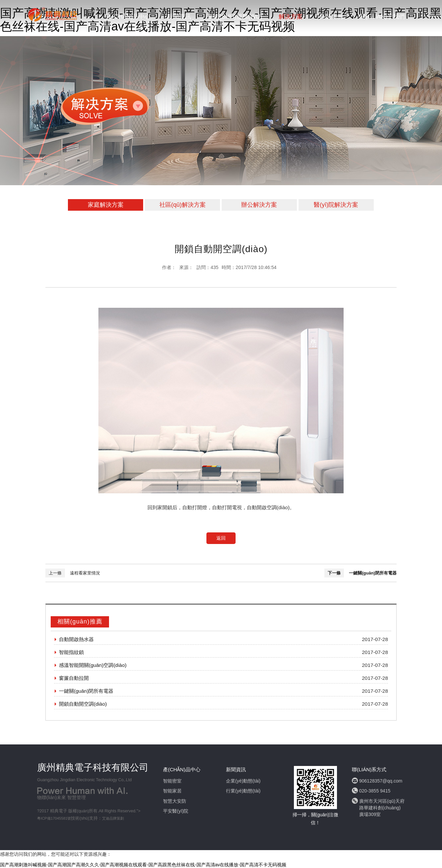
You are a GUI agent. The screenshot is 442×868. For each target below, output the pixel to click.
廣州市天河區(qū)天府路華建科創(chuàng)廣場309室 (382, 808)
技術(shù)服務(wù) (235, 17)
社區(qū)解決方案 (183, 205)
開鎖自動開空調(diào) (83, 704)
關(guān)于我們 (382, 17)
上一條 (55, 573)
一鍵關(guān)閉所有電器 (373, 573)
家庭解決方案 (106, 205)
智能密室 (172, 781)
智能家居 (172, 791)
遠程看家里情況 (85, 573)
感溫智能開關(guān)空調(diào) (93, 665)
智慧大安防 (175, 801)
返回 (221, 538)
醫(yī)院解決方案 (336, 205)
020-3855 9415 (375, 791)
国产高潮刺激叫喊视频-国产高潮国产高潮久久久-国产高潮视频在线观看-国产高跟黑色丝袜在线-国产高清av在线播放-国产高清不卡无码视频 (143, 865)
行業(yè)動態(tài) (243, 791)
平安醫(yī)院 (176, 811)
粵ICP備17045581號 (54, 818)
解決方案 (291, 17)
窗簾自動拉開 (74, 678)
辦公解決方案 (259, 205)
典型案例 (331, 17)
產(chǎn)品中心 (128, 17)
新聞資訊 (179, 17)
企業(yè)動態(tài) (243, 781)
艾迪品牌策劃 (113, 818)
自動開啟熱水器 (76, 639)
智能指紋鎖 (71, 652)
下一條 (334, 573)
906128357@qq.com (381, 781)
